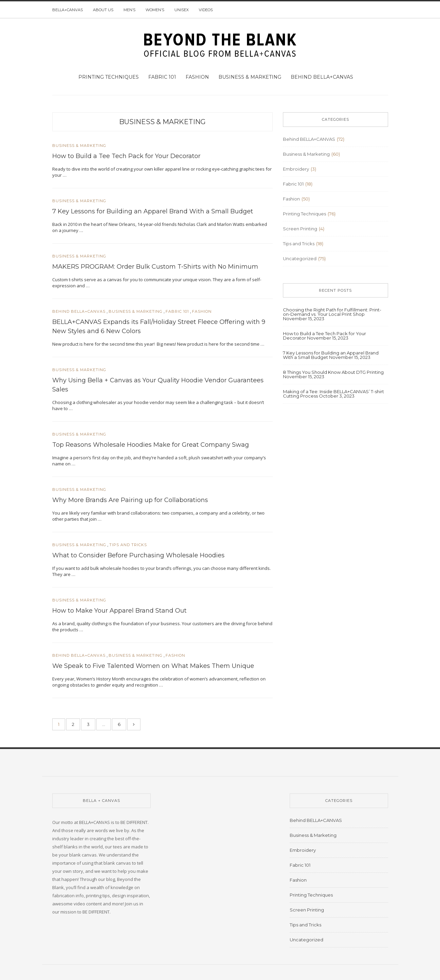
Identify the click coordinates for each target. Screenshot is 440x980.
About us (103, 10)
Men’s (129, 10)
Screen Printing (300, 229)
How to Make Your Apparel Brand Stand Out (119, 611)
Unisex (181, 10)
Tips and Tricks (128, 545)
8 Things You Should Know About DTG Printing (333, 372)
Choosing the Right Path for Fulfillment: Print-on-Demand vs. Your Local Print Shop (332, 312)
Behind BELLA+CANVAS (322, 77)
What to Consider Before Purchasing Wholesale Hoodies (138, 555)
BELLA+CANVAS (68, 10)
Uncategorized (300, 258)
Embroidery (296, 169)
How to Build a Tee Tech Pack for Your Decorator (126, 156)
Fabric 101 (162, 77)
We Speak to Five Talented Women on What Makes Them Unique (153, 666)
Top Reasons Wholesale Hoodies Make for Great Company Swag (151, 445)
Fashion (197, 77)
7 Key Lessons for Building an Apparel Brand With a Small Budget (153, 211)
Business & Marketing (250, 77)
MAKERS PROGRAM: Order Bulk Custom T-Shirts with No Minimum (155, 267)
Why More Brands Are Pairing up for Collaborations (130, 500)
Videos (206, 10)
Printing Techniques (109, 77)
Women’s (155, 10)
